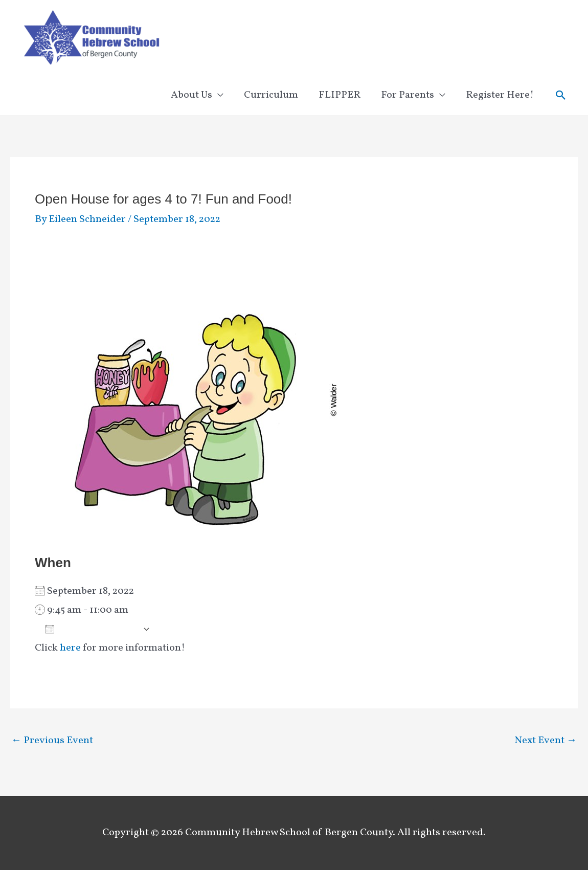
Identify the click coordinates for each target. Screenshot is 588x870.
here (70, 648)
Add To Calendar (91, 629)
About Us (191, 95)
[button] (561, 95)
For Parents (408, 95)
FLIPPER (340, 95)
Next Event (546, 741)
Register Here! (500, 95)
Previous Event (52, 741)
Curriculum (271, 95)
